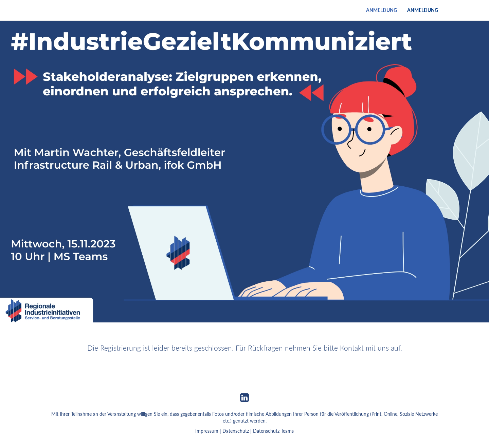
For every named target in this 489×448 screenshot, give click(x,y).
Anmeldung (382, 10)
